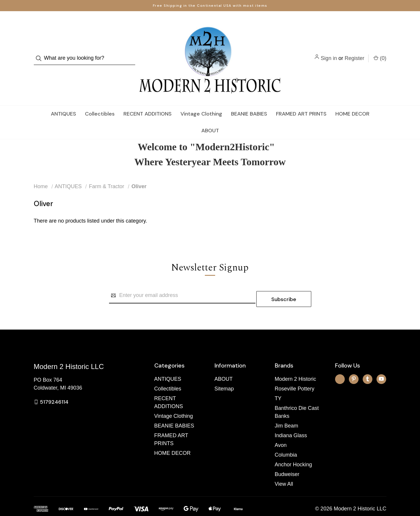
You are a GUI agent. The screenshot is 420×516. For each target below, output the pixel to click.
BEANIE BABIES (249, 102)
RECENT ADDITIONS (148, 102)
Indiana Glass (291, 420)
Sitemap (224, 373)
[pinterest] (354, 364)
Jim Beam (287, 410)
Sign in (329, 52)
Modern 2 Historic (296, 364)
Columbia (286, 440)
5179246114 (54, 387)
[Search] (40, 52)
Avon (281, 430)
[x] (340, 364)
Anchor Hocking (293, 449)
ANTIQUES (63, 102)
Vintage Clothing (201, 102)
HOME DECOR (352, 102)
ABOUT (210, 119)
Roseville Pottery (295, 373)
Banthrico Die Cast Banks (297, 397)
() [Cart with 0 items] (380, 52)
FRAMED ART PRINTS (301, 102)
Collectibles (100, 102)
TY (278, 383)
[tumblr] (368, 364)
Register (354, 52)
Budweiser (287, 459)
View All (284, 469)
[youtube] (381, 364)
